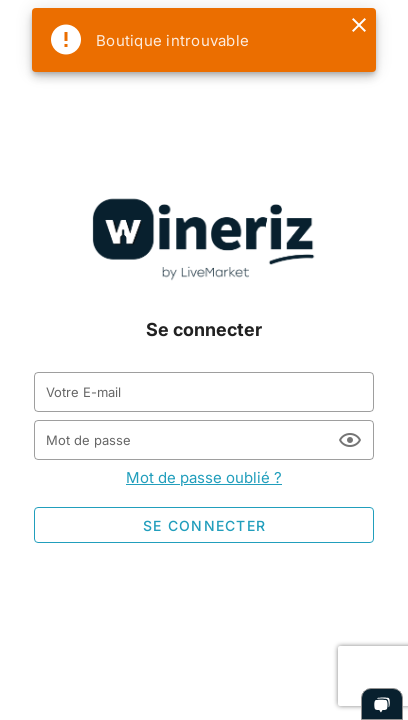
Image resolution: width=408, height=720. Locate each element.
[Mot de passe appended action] (350, 440)
